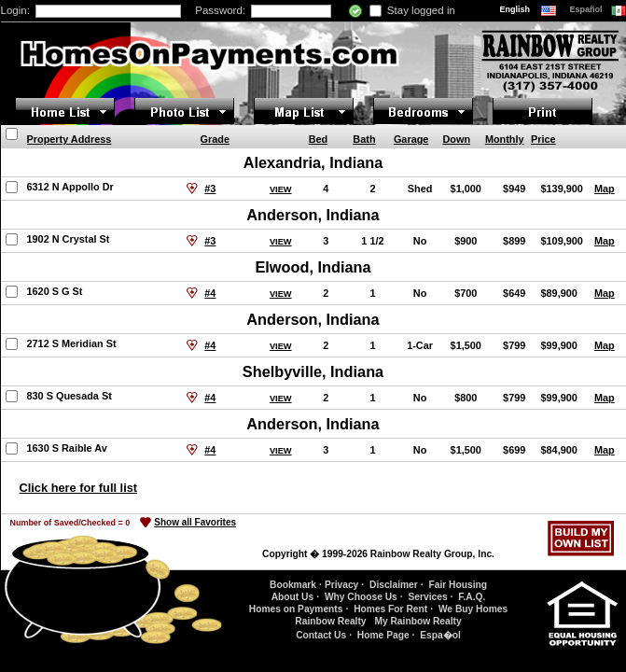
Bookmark (293, 585)
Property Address (70, 139)
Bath (364, 139)
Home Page (383, 635)
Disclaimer (394, 585)
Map (605, 189)
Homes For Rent (390, 609)
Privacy (341, 585)
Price (543, 139)
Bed (319, 139)
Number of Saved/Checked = (70, 523)
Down (456, 139)
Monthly (505, 139)
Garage (411, 139)
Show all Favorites (195, 522)
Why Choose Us (361, 597)
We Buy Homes (473, 609)
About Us (292, 597)
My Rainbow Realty (417, 621)
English (516, 9)
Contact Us (321, 635)
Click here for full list (79, 488)
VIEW (281, 189)
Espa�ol (440, 635)
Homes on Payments (296, 609)
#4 (210, 293)
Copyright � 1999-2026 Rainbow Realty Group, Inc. (378, 554)
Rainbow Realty (330, 621)
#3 (210, 189)
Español (588, 9)
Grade (215, 139)
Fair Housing (458, 585)
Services (427, 597)
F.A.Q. (472, 597)
